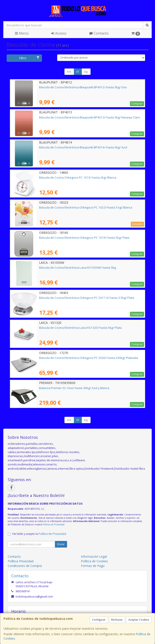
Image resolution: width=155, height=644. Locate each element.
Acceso (59, 33)
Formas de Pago (93, 566)
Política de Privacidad (54, 524)
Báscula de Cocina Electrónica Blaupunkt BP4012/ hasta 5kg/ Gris (83, 87)
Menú (22, 33)
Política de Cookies (94, 561)
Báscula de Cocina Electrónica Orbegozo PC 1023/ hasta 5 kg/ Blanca (86, 207)
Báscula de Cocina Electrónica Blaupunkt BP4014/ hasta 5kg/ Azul (83, 147)
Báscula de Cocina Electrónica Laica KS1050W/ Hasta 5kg (77, 268)
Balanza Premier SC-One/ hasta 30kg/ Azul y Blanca (74, 388)
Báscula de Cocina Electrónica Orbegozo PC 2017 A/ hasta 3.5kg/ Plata (87, 298)
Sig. (86, 72)
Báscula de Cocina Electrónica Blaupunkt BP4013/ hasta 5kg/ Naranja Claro (90, 117)
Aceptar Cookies (139, 620)
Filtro (29, 58)
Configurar (99, 620)
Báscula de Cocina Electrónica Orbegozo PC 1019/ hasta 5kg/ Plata (84, 238)
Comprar (137, 104)
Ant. (69, 72)
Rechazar (117, 620)
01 (78, 72)
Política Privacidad (21, 561)
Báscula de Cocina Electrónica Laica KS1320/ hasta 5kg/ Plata (80, 328)
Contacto (99, 33)
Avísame (137, 224)
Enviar (61, 544)
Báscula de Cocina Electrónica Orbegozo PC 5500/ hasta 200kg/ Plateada (89, 358)
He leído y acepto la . (39, 534)
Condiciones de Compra (25, 566)
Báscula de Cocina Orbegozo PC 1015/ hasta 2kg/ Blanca (78, 177)
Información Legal (94, 556)
